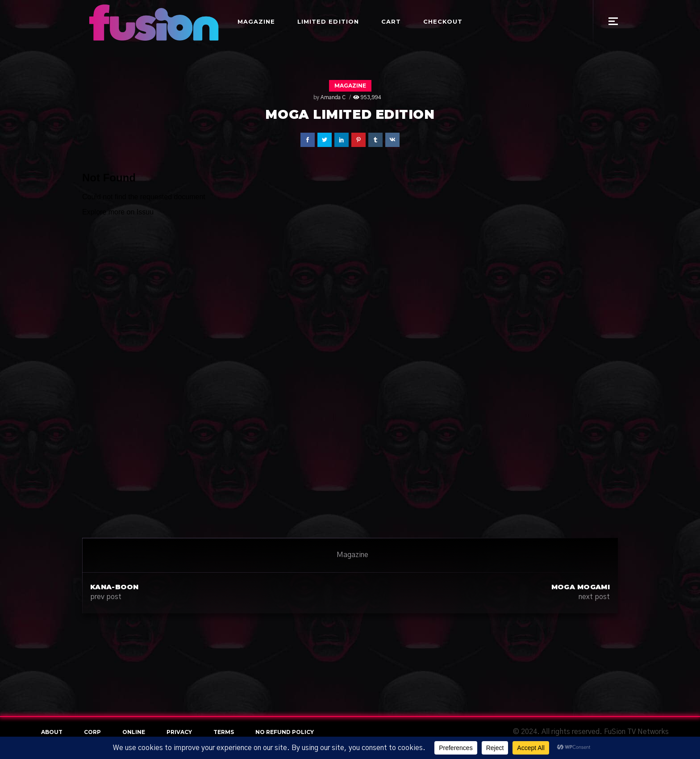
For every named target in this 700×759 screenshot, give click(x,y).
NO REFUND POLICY (285, 732)
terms (224, 732)
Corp (92, 732)
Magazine (350, 86)
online (134, 732)
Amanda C (333, 97)
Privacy (179, 732)
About (52, 732)
